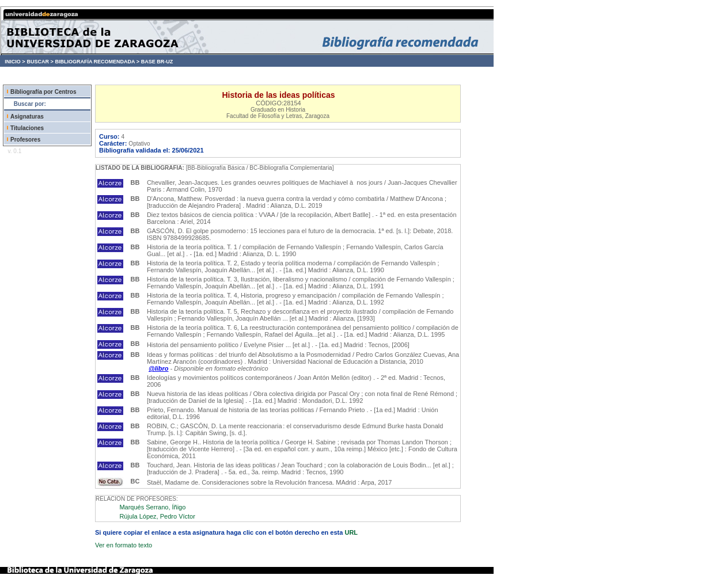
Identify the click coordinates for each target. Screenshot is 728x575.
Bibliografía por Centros (43, 92)
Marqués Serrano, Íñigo (152, 507)
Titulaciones (27, 128)
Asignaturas (27, 117)
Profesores (25, 140)
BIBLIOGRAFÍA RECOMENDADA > (97, 62)
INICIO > (15, 62)
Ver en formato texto (124, 545)
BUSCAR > (40, 62)
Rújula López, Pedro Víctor (157, 516)
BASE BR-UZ (157, 62)
